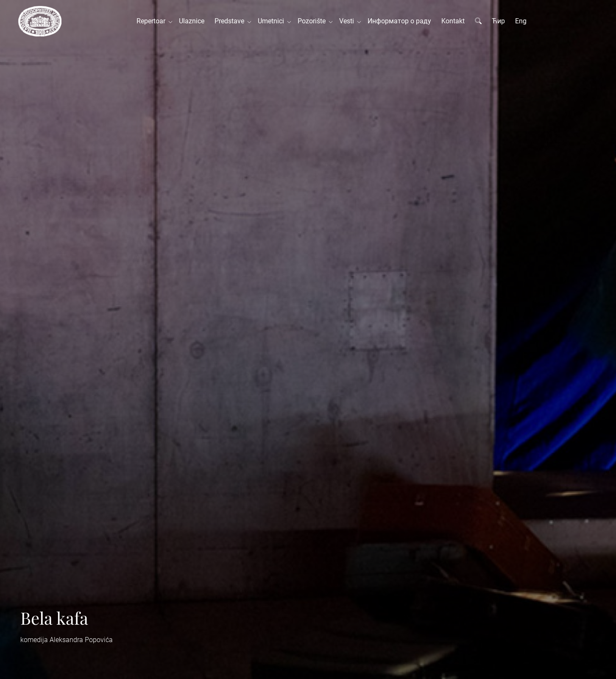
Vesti (348, 21)
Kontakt (453, 21)
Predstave (231, 21)
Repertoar (153, 21)
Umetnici (273, 21)
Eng (521, 21)
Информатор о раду (399, 21)
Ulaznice (192, 21)
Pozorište (313, 21)
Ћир (498, 21)
